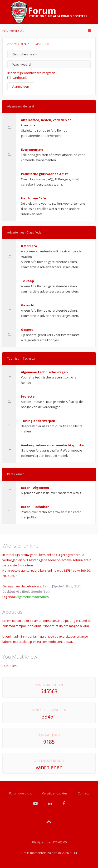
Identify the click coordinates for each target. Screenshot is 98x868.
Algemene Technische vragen (44, 372)
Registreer (40, 44)
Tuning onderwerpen (38, 421)
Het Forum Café (33, 198)
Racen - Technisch (35, 507)
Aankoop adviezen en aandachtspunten (53, 445)
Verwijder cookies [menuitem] (55, 793)
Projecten (29, 396)
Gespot (27, 330)
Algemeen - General (20, 106)
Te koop (27, 281)
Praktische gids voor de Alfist (44, 174)
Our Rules (10, 666)
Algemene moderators (33, 597)
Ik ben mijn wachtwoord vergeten (31, 73)
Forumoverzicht (13, 31)
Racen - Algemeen (35, 488)
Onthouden (18, 78)
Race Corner (15, 474)
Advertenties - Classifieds (24, 232)
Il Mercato (29, 246)
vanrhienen (49, 767)
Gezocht (28, 305)
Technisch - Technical (21, 359)
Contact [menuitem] (83, 793)
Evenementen (32, 149)
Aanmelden (17, 44)
